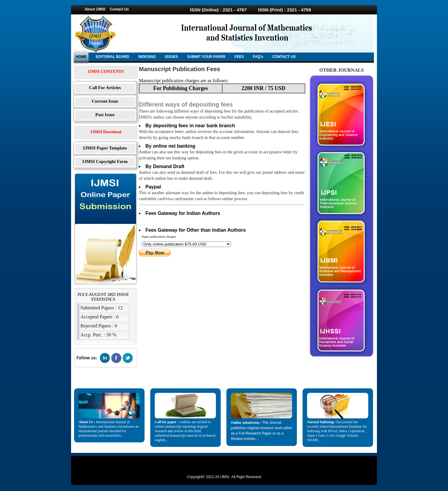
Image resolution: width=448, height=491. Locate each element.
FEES (239, 57)
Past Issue (105, 115)
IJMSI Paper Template (105, 148)
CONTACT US (284, 57)
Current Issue (105, 101)
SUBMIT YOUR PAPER (206, 57)
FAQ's (258, 57)
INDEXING (147, 57)
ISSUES (172, 57)
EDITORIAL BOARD (112, 57)
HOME (81, 57)
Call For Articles (105, 88)
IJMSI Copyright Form (105, 161)
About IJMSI (95, 9)
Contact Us (119, 9)
